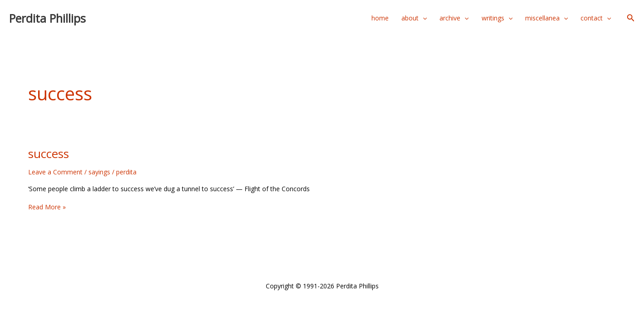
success (49, 154)
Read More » (47, 207)
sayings (99, 172)
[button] (631, 18)
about (414, 18)
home (380, 18)
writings (497, 18)
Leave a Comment (55, 172)
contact (596, 18)
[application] (423, 18)
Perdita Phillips (47, 18)
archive (454, 18)
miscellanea (546, 18)
